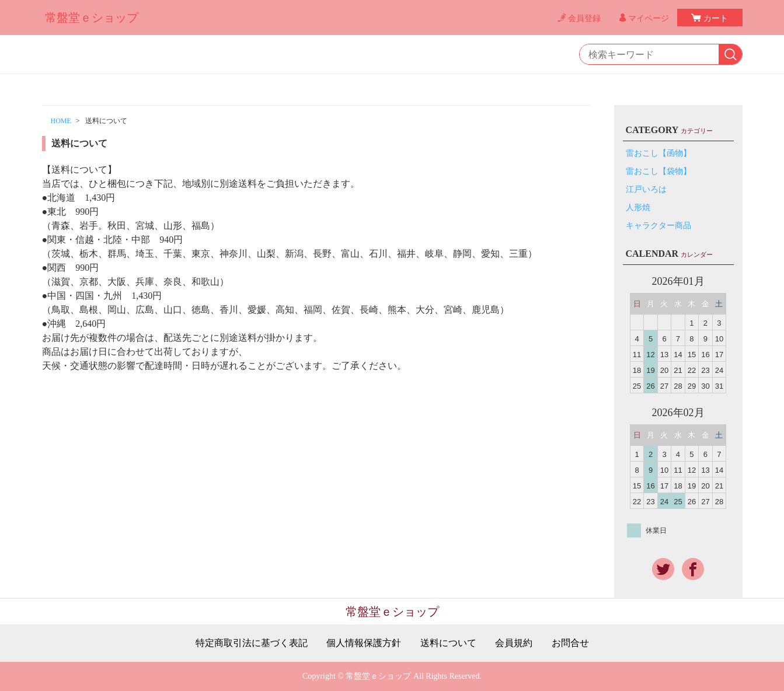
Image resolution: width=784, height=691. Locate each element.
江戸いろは (646, 189)
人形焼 (638, 207)
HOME (61, 121)
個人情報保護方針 (364, 643)
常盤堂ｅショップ (92, 18)
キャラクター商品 (658, 226)
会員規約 (514, 643)
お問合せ (570, 643)
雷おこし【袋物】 (658, 171)
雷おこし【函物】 (658, 153)
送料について (448, 643)
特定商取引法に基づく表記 (252, 643)
